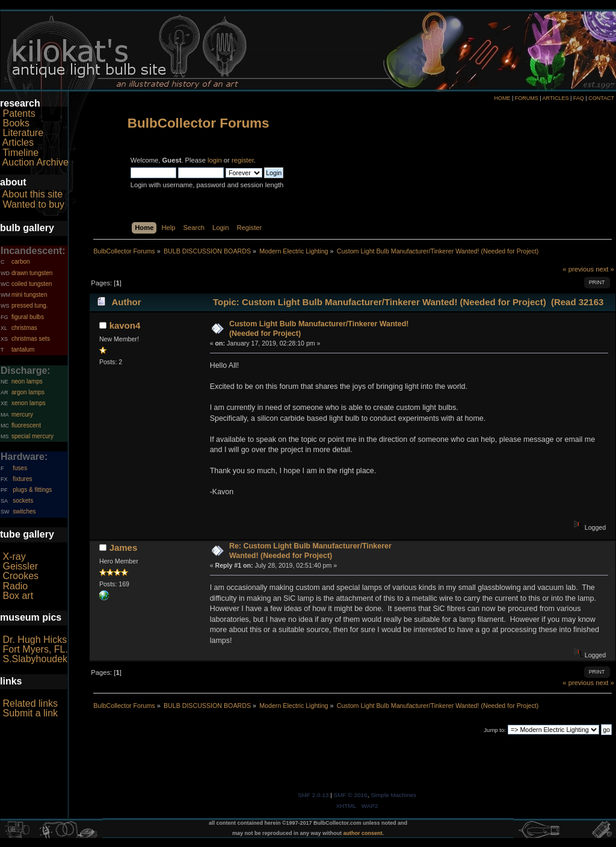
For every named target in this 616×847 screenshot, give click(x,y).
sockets (23, 501)
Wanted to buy (33, 204)
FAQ (579, 98)
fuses (20, 468)
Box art (18, 596)
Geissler (20, 566)
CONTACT (601, 98)
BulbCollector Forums (199, 123)
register (243, 160)
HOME (502, 98)
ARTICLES (556, 98)
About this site (33, 194)
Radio (15, 586)
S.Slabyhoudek (35, 659)
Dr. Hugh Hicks (35, 640)
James (124, 548)
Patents (19, 113)
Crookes (20, 576)
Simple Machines (393, 795)
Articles (18, 142)
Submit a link (30, 713)
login (215, 160)
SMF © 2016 (351, 795)
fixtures (22, 479)
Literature (23, 133)
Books (16, 123)
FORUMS (527, 98)
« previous (578, 269)
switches (24, 511)
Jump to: (495, 730)
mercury (22, 414)
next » (605, 269)
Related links (30, 703)
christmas (24, 328)
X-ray (14, 557)
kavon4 (125, 325)
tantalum (23, 349)
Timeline (20, 153)
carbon (21, 262)
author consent (363, 833)
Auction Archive (35, 162)
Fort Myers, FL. (35, 649)
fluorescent (26, 425)
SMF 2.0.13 (313, 795)
